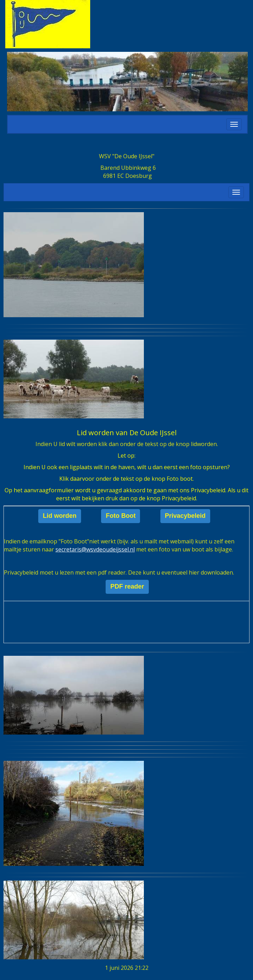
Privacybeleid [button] (185, 516)
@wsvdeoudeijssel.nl (95, 549)
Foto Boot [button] (121, 516)
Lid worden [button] (60, 516)
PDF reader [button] (127, 586)
